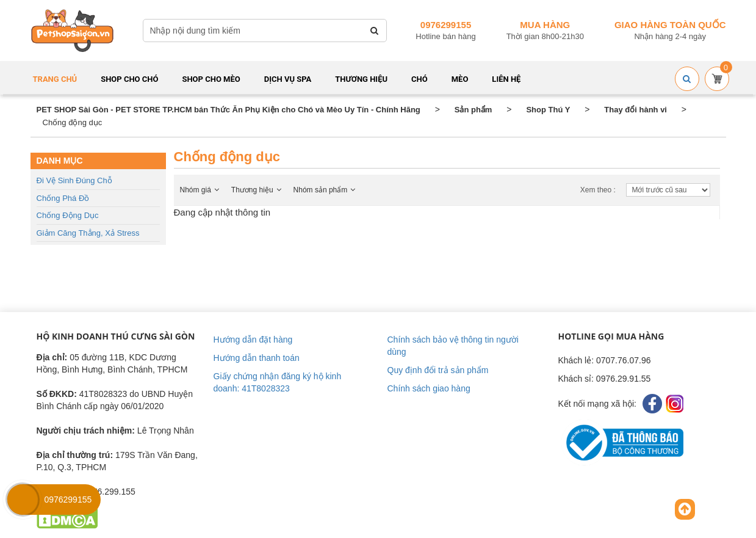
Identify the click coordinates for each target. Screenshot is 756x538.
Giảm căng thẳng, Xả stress (88, 233)
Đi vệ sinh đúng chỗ (74, 180)
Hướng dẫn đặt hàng (253, 340)
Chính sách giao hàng (429, 388)
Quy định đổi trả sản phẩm (438, 370)
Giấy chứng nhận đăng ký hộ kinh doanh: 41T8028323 (278, 382)
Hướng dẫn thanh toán (257, 358)
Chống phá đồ (63, 198)
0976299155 (446, 25)
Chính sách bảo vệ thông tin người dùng (453, 346)
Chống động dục (68, 215)
